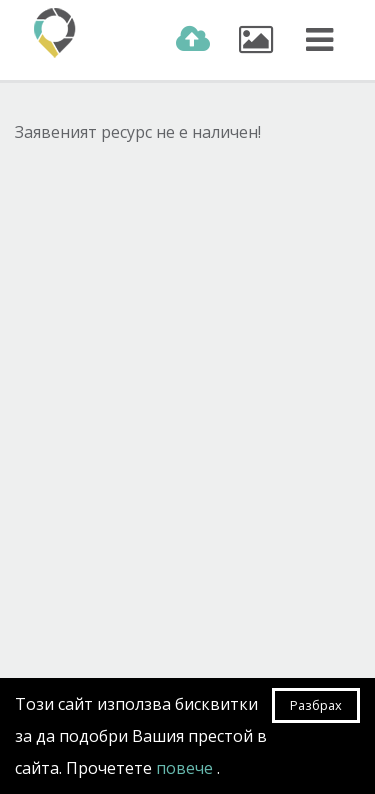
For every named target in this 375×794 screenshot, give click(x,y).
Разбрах (316, 705)
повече (186, 768)
